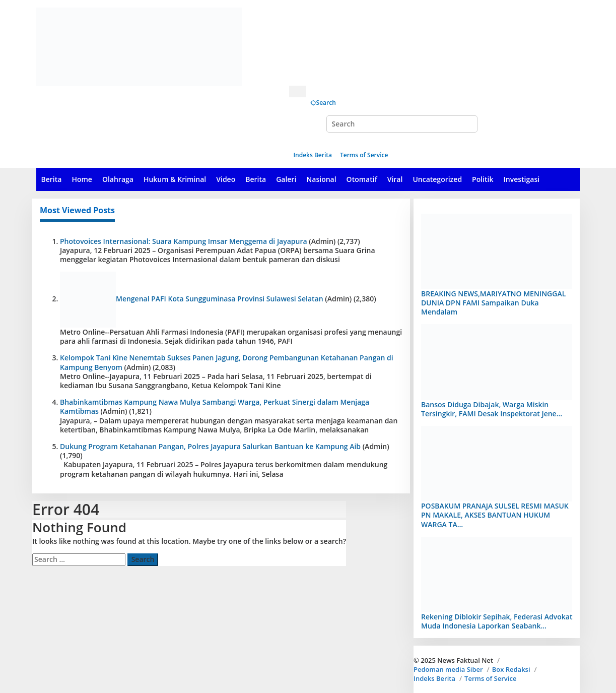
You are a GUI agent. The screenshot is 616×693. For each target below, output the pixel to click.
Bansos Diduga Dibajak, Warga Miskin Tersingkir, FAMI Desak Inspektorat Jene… (492, 409)
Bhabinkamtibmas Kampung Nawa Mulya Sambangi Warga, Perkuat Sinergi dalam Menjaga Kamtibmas (215, 406)
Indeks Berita (434, 678)
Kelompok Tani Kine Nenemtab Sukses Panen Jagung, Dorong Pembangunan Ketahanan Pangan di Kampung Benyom (227, 362)
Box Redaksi (511, 669)
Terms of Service (490, 678)
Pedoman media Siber (448, 669)
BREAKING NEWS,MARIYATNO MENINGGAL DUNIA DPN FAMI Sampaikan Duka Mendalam (493, 303)
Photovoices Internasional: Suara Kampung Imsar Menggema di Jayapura (184, 241)
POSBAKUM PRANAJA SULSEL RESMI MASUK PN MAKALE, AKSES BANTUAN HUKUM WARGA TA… (495, 515)
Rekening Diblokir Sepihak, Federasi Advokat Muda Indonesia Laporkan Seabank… (497, 621)
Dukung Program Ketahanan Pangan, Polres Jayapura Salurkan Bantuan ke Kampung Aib (210, 446)
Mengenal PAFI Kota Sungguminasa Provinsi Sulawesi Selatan (220, 299)
